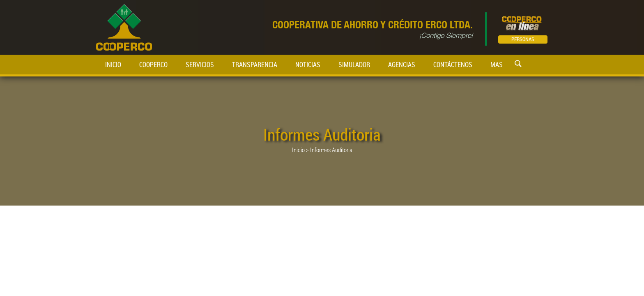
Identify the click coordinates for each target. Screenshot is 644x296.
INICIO (113, 65)
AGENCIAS (402, 65)
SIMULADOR (354, 65)
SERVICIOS (200, 65)
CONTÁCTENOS (453, 65)
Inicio (298, 150)
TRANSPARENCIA (255, 65)
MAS (497, 65)
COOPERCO (153, 65)
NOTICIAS (308, 65)
